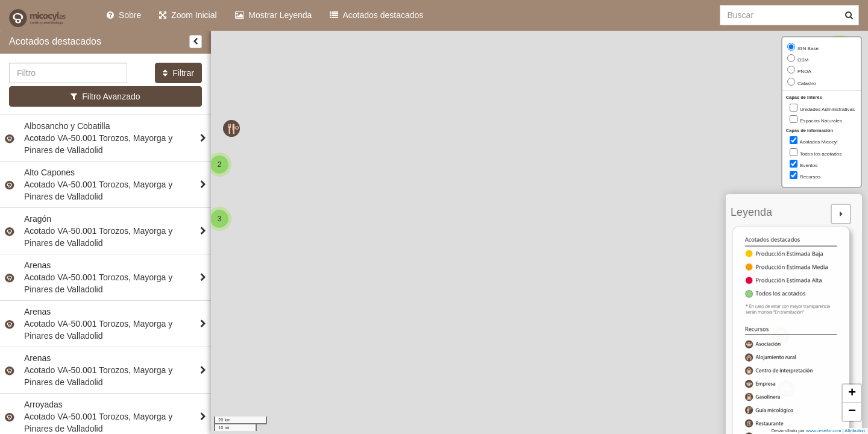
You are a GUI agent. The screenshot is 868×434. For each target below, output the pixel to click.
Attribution (855, 431)
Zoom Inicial (188, 15)
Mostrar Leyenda (274, 15)
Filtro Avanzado (105, 96)
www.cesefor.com (823, 431)
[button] (219, 219)
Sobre (124, 15)
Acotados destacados (376, 15)
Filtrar (178, 73)
